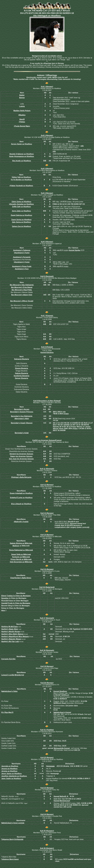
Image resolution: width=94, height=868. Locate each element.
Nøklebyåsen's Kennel (62, 712)
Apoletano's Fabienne (22, 250)
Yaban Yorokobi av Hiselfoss (21, 186)
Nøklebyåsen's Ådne (9, 691)
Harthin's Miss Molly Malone (12, 634)
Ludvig (22, 106)
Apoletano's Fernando (22, 257)
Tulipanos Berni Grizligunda (12, 839)
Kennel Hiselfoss (60, 691)
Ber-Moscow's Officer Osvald (22, 301)
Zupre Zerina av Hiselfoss (21, 220)
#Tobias (22, 122)
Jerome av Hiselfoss (9, 771)
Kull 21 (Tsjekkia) (47, 730)
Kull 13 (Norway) (47, 513)
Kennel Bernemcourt (62, 801)
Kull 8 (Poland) (47, 347)
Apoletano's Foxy (22, 269)
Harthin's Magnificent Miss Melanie (15, 637)
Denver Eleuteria (22, 378)
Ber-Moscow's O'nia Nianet (22, 287)
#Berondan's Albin (22, 419)
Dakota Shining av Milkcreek (21, 543)
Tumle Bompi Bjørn (22, 126)
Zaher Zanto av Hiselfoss (21, 202)
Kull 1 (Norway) (47, 87)
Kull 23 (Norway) (47, 788)
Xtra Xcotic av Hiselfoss (21, 161)
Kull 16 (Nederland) (47, 587)
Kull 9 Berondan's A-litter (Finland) (47, 401)
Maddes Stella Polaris (22, 111)
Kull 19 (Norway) (47, 666)
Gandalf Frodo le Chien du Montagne (16, 603)
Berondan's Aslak (22, 433)
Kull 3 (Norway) (47, 169)
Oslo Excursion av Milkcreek (21, 562)
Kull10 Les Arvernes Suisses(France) (47, 440)
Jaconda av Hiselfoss (10, 766)
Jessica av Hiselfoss (9, 769)
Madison (16, 546)
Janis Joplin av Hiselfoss (11, 779)
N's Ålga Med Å (7, 712)
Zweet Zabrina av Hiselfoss (21, 215)
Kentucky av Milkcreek (21, 557)
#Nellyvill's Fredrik (21, 522)
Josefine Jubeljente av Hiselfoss (14, 776)
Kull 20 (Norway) (47, 683)
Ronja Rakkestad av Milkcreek (21, 550)
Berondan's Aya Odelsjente (22, 416)
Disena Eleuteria (22, 368)
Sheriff (22, 119)
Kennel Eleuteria (47, 353)
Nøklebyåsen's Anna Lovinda (13, 823)
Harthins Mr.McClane (10, 627)
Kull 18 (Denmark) (47, 650)
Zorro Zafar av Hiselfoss (21, 211)
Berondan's (15, 412)
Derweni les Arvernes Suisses (21, 454)
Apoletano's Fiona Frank (22, 266)
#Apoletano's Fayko (22, 253)
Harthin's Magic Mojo (10, 629)
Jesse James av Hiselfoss (12, 774)
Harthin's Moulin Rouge (11, 632)
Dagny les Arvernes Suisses (21, 456)
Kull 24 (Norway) (47, 814)
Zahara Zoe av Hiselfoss (21, 226)
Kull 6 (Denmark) (47, 276)
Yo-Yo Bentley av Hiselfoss (21, 180)
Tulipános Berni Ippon (10, 859)
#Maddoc (22, 115)
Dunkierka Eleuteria (21, 376)
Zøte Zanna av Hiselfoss (21, 222)
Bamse (22, 98)
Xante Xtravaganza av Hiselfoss (22, 156)
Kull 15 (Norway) (47, 569)
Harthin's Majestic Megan (11, 639)
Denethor (5, 598)
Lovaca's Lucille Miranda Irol (13, 675)
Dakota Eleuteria (21, 373)
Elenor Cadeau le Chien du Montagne (16, 596)
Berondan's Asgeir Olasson (22, 423)
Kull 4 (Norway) (47, 193)
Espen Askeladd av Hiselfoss (21, 493)
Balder (22, 95)
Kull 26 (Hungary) (47, 848)
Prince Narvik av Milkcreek (21, 559)
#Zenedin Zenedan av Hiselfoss (21, 204)
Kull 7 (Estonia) (47, 316)
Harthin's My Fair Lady (10, 641)
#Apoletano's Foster (22, 262)
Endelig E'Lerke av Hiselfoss (21, 498)
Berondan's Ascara (22, 409)
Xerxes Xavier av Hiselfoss (22, 144)
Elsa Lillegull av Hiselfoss (21, 504)
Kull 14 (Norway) (47, 535)
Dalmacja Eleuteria (22, 359)
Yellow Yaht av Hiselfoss (21, 177)
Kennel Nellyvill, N (61, 796)
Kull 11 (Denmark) (47, 469)
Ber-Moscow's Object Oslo (22, 295)
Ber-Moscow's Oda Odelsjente (22, 285)
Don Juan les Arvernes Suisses (21, 459)
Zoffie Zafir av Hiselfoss (21, 207)
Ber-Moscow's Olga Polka (22, 290)
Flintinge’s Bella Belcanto (21, 477)
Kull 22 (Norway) (47, 758)
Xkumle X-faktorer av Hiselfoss (22, 154)
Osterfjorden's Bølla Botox (21, 578)
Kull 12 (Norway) (47, 485)
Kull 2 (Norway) (47, 135)
